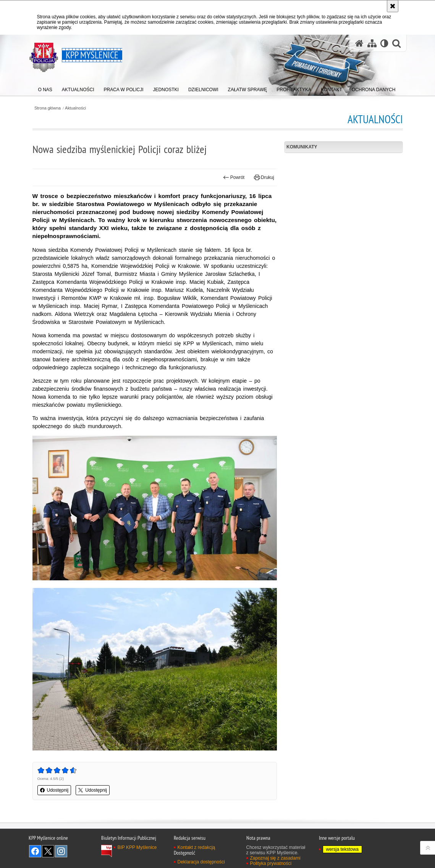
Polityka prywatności (271, 863)
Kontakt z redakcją (196, 847)
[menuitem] (45, 88)
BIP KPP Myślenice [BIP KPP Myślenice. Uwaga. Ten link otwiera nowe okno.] (137, 847)
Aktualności (75, 108)
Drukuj (264, 177)
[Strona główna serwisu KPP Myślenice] (359, 43)
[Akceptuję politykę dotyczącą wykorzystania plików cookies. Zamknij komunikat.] (393, 6)
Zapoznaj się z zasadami (275, 858)
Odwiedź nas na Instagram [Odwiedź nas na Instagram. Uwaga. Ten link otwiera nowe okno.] (61, 851)
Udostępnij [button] (54, 790)
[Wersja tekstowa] (384, 43)
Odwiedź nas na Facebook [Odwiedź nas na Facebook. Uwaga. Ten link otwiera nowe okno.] (35, 851)
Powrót (234, 177)
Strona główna (48, 108)
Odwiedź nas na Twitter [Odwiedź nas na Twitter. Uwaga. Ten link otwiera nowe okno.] (48, 851)
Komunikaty (302, 147)
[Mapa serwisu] (372, 43)
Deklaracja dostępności (201, 862)
